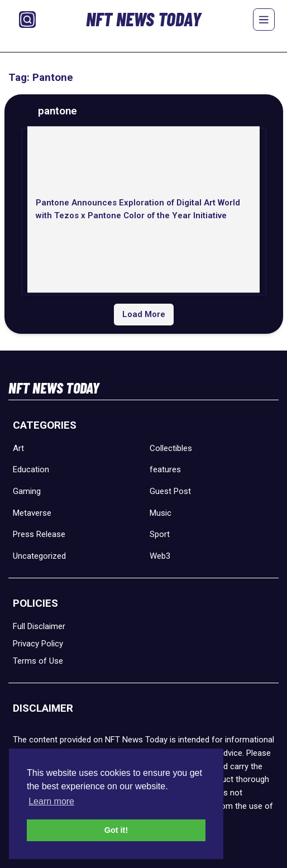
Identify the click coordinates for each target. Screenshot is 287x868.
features (165, 469)
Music (161, 513)
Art (18, 448)
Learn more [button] (51, 801)
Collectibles (171, 448)
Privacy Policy (38, 644)
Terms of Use (38, 661)
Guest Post (170, 491)
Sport (160, 534)
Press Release (39, 534)
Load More (144, 314)
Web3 (160, 556)
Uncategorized (39, 556)
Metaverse (32, 513)
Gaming (27, 491)
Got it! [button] (116, 830)
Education (31, 469)
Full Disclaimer (39, 626)
